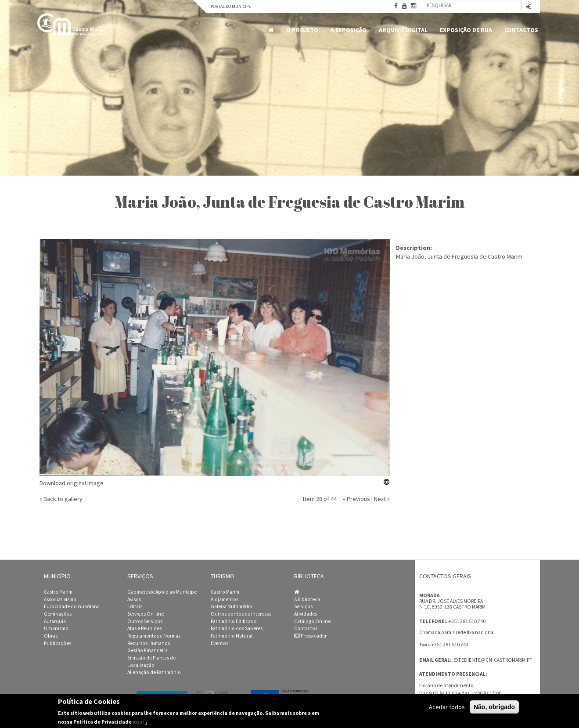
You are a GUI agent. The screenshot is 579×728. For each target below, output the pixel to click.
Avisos (134, 599)
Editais (135, 606)
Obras (51, 636)
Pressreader (310, 636)
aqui (138, 722)
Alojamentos (225, 599)
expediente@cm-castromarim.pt (493, 660)
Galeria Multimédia (231, 606)
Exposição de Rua (466, 30)
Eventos (219, 643)
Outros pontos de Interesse (241, 614)
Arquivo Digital (403, 30)
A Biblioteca (307, 599)
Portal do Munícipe (231, 6)
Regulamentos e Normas (154, 636)
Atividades (306, 614)
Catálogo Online (312, 621)
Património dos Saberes (237, 628)
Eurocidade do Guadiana (72, 606)
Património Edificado (234, 621)
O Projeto (302, 30)
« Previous (356, 499)
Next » (382, 499)
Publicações (58, 643)
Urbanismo (56, 628)
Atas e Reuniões (144, 628)
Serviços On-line (146, 614)
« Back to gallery (61, 499)
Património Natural (232, 636)
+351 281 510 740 (467, 621)
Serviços (303, 606)
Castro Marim (58, 592)
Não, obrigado (494, 707)
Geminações (58, 614)
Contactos (521, 30)
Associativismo (60, 599)
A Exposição (349, 30)
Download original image (72, 483)
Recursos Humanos (149, 643)
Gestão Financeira (147, 650)
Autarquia (55, 621)
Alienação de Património (154, 672)
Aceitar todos (447, 707)
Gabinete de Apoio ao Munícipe (162, 592)
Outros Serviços (145, 621)
